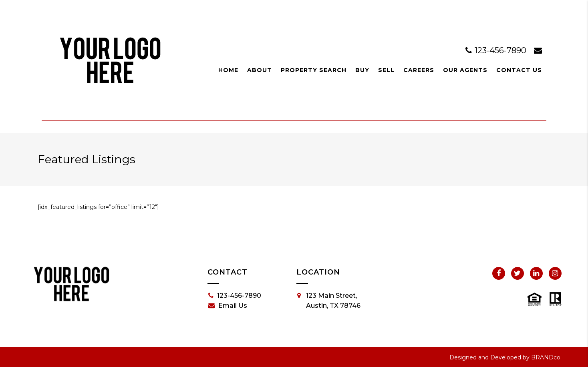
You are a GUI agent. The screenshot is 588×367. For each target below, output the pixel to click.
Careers (419, 70)
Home (228, 70)
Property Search (314, 70)
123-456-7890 (497, 50)
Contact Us (519, 70)
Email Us (228, 306)
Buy (362, 70)
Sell (386, 70)
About (260, 70)
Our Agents (465, 70)
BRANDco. (546, 357)
